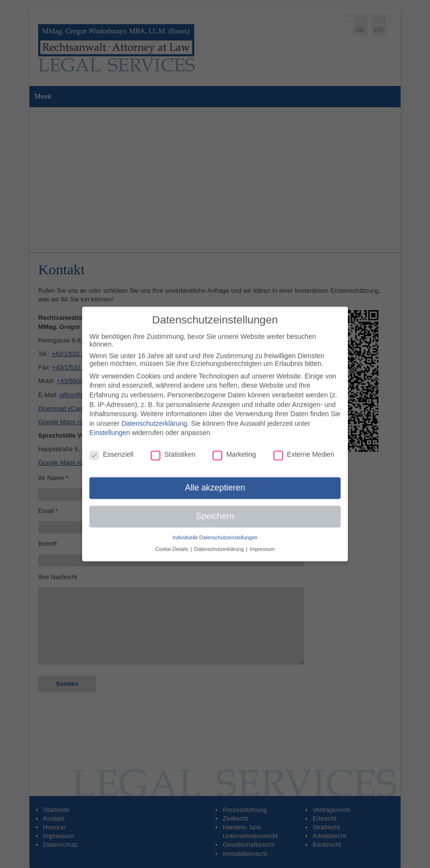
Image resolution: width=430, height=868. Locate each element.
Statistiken (173, 449)
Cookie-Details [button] (172, 544)
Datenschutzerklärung (154, 418)
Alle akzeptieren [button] (215, 483)
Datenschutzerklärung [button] (220, 544)
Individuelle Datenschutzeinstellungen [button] (215, 532)
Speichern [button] (215, 511)
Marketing (234, 449)
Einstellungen (110, 428)
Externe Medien (304, 449)
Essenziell (111, 449)
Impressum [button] (262, 544)
